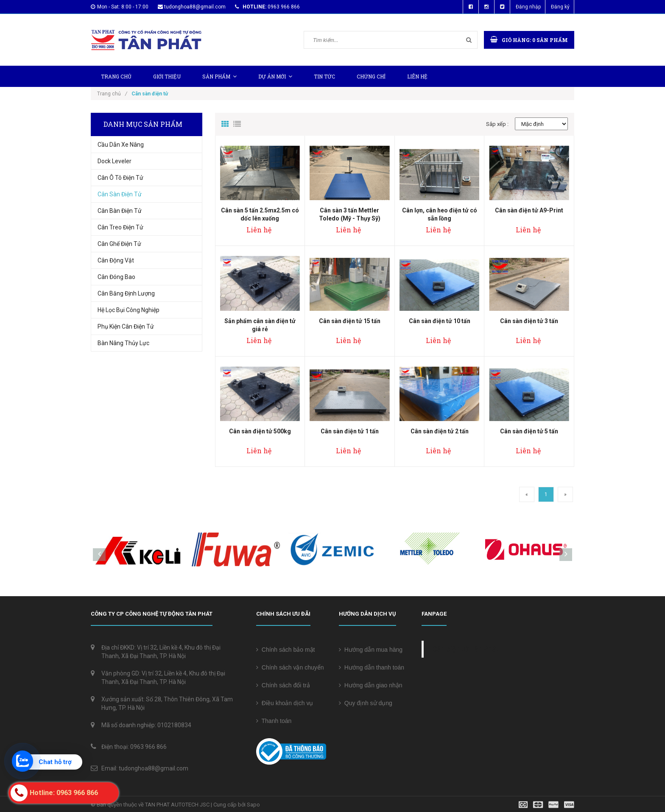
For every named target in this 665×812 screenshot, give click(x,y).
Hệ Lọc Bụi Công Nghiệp (129, 310)
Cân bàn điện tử (120, 211)
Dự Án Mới (275, 76)
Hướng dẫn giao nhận (371, 685)
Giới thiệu (167, 76)
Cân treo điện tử (120, 227)
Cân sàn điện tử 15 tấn (350, 321)
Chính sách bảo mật (286, 650)
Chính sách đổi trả (283, 685)
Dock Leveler (115, 161)
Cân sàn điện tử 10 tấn (440, 321)
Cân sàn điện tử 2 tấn (440, 431)
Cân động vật (116, 260)
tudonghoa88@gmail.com (195, 7)
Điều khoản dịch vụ (285, 703)
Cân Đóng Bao (116, 277)
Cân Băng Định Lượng (126, 293)
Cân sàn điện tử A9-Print (529, 210)
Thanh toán (274, 721)
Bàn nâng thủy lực (123, 343)
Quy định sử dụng (366, 703)
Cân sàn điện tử (120, 194)
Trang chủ (116, 76)
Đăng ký (560, 7)
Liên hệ (417, 76)
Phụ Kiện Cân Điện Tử (126, 326)
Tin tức (324, 76)
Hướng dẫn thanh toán (372, 667)
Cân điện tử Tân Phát (465, 649)
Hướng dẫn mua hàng (371, 650)
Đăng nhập (528, 7)
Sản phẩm (219, 76)
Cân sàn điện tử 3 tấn (529, 321)
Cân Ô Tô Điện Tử (120, 178)
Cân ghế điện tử (119, 244)
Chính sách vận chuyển (290, 667)
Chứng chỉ (371, 76)
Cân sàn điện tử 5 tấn (529, 431)
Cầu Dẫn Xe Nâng (121, 145)
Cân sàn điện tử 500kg (260, 431)
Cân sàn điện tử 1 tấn (350, 431)
